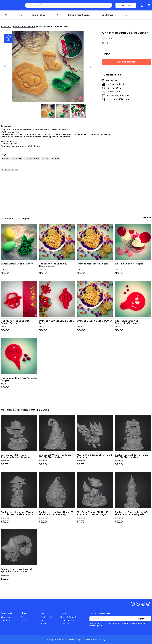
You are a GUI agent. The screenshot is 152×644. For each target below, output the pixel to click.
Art (57, 15)
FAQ (42, 620)
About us (5, 617)
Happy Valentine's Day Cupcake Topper (19, 379)
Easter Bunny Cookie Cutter (17, 264)
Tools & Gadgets (109, 15)
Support (45, 623)
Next (90, 66)
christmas (17, 158)
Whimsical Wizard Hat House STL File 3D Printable (55, 456)
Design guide (47, 617)
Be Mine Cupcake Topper (129, 264)
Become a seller (126, 5)
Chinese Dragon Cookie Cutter (94, 321)
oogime (110, 38)
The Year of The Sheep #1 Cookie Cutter (15, 322)
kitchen (6, 158)
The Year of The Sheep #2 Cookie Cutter (53, 265)
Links (23, 620)
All (6, 15)
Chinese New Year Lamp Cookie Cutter (57, 322)
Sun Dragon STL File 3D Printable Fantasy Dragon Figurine (15, 456)
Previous (5, 66)
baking (45, 158)
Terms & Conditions (70, 617)
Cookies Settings (99, 640)
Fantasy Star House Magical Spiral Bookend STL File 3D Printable (16, 571)
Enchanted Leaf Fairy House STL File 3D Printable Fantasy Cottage (57, 513)
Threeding (10, 5)
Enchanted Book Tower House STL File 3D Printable (132, 456)
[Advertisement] (73, 194)
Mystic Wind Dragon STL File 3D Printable (94, 456)
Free (20, 15)
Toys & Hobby (38, 15)
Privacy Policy (67, 620)
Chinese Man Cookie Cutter (93, 264)
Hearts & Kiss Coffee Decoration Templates (128, 322)
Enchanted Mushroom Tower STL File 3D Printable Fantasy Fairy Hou (17, 513)
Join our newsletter (101, 614)
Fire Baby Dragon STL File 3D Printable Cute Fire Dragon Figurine (93, 513)
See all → (147, 217)
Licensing (65, 623)
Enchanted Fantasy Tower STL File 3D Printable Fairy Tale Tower (132, 513)
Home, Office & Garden (79, 15)
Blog (23, 617)
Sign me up (142, 619)
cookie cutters (32, 158)
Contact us (6, 620)
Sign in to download (127, 62)
